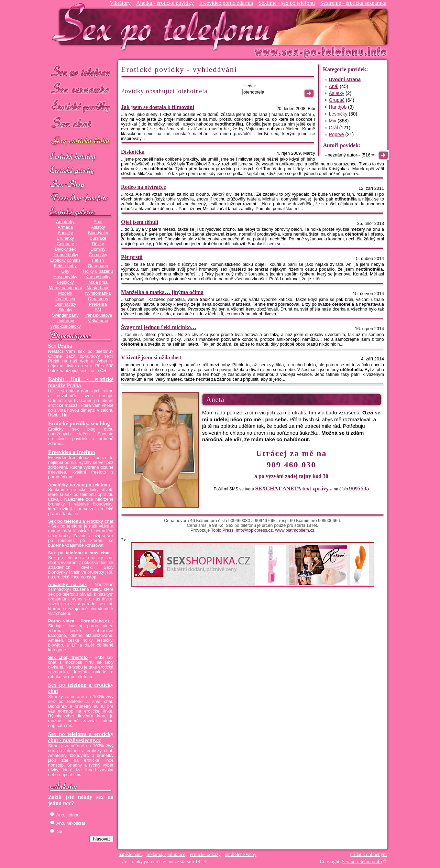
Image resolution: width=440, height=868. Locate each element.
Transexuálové (98, 315)
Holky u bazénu (98, 271)
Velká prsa (98, 321)
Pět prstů (132, 257)
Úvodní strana (345, 79)
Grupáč (337, 100)
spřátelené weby (241, 854)
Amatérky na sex (67, 585)
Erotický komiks (65, 260)
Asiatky (98, 227)
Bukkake (98, 238)
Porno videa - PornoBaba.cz (79, 621)
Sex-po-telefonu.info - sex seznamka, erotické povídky (164, 27)
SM (98, 310)
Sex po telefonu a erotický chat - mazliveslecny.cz (81, 737)
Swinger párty (65, 315)
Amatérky (65, 222)
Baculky (65, 233)
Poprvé (336, 134)
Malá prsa (98, 282)
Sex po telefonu (81, 71)
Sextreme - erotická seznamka (353, 3)
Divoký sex (65, 249)
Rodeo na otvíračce (144, 187)
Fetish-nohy (65, 266)
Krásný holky (98, 277)
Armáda (65, 227)
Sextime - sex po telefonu (287, 3)
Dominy (98, 249)
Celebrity (65, 244)
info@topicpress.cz (254, 530)
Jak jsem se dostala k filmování (158, 107)
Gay (65, 271)
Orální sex (65, 299)
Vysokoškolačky (65, 326)
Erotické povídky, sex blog (79, 424)
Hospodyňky (65, 277)
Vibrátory (120, 3)
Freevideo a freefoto (71, 452)
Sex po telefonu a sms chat (79, 553)
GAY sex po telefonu (81, 142)
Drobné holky (65, 255)
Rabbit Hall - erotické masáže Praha (81, 382)
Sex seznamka (81, 89)
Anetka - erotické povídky (165, 3)
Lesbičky (65, 282)
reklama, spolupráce (166, 854)
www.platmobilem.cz (295, 530)
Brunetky (65, 238)
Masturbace (98, 288)
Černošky (98, 255)
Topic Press (222, 530)
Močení (65, 293)
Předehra (98, 304)
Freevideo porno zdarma (226, 3)
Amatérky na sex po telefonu (79, 485)
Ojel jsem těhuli (140, 222)
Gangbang (98, 266)
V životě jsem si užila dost (151, 357)
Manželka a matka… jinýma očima (162, 292)
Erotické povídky (81, 106)
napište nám (130, 854)
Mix (332, 121)
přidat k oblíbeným (368, 854)
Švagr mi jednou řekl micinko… (159, 327)
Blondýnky (98, 233)
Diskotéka (133, 152)
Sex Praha (60, 346)
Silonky (65, 310)
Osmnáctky (65, 304)
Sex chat (81, 124)
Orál (333, 128)
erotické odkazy (205, 854)
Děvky (98, 244)
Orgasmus (98, 299)
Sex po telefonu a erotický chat (81, 521)
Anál (98, 222)
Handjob (338, 107)
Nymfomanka (98, 293)
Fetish (98, 260)
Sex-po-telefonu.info (362, 862)
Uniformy (65, 321)
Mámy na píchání (65, 288)
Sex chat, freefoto (68, 658)
